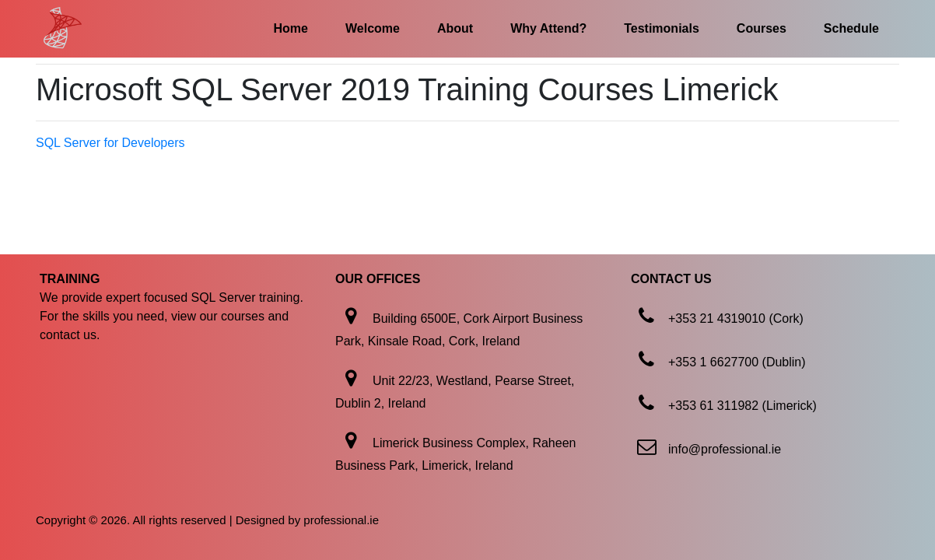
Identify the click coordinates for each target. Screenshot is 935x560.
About (455, 28)
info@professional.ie (725, 449)
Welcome (373, 28)
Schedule (851, 28)
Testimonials (662, 28)
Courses (762, 28)
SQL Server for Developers (110, 143)
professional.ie (341, 520)
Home (291, 28)
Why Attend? (548, 28)
